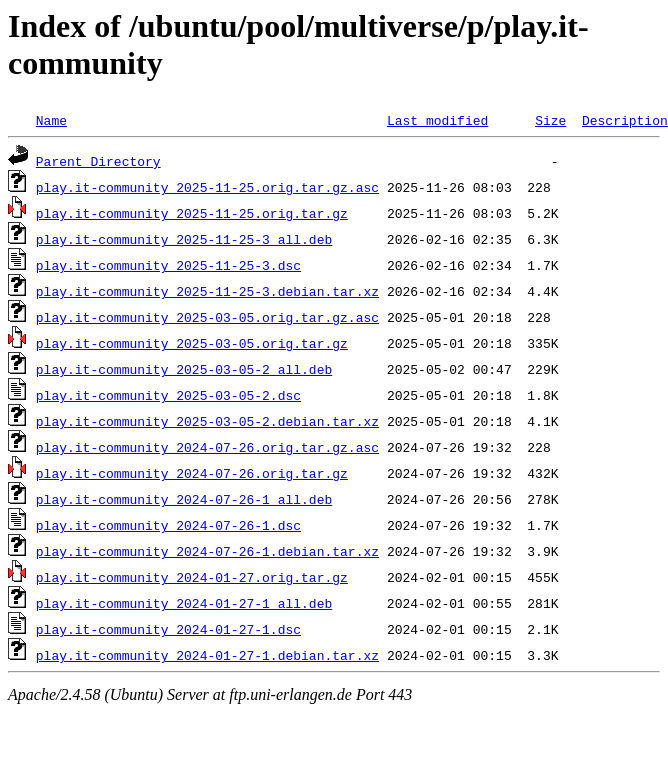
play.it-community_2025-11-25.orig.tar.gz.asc (207, 187)
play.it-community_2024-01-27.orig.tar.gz (192, 577)
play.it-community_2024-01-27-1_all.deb (184, 603)
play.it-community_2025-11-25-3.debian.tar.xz (207, 291)
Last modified (437, 120)
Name (51, 120)
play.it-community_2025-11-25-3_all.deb (184, 239)
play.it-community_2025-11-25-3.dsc (168, 265)
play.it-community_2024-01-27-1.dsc (168, 629)
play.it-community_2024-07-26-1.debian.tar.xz (207, 551)
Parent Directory (98, 161)
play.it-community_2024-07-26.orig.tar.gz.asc (207, 447)
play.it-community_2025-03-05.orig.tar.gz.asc (207, 317)
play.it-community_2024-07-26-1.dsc (168, 525)
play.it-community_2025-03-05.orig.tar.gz (192, 343)
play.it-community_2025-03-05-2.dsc (168, 395)
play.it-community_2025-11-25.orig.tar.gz (192, 213)
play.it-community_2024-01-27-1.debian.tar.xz (207, 655)
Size (550, 120)
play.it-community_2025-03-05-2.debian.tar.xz (207, 421)
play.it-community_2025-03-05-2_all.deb (184, 369)
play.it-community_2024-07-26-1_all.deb (184, 499)
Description (625, 120)
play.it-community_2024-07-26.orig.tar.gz (192, 473)
